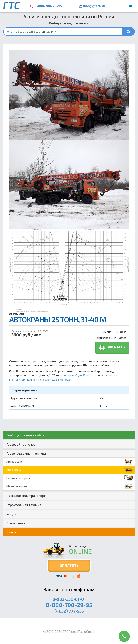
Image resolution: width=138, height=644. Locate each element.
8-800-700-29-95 (48, 6)
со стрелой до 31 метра (79, 375)
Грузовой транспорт (22, 444)
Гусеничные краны (70, 478)
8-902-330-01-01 (69, 599)
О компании (16, 523)
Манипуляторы (70, 486)
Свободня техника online (25, 435)
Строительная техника (24, 505)
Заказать (112, 348)
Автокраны (17, 313)
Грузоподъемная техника (26, 453)
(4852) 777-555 (69, 611)
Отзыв (11, 532)
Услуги (12, 514)
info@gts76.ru (94, 6)
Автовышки (70, 462)
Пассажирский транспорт (26, 496)
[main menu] (131, 6)
